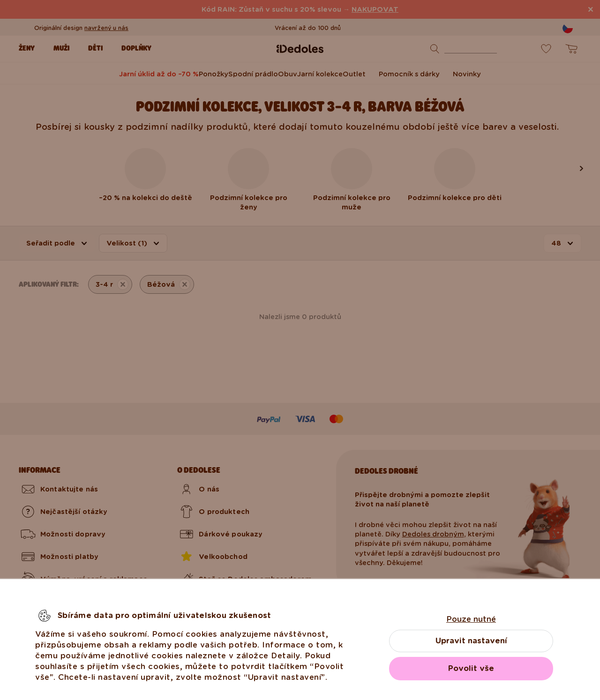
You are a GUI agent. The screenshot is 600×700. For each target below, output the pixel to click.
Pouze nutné (471, 619)
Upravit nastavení (471, 641)
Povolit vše (471, 668)
